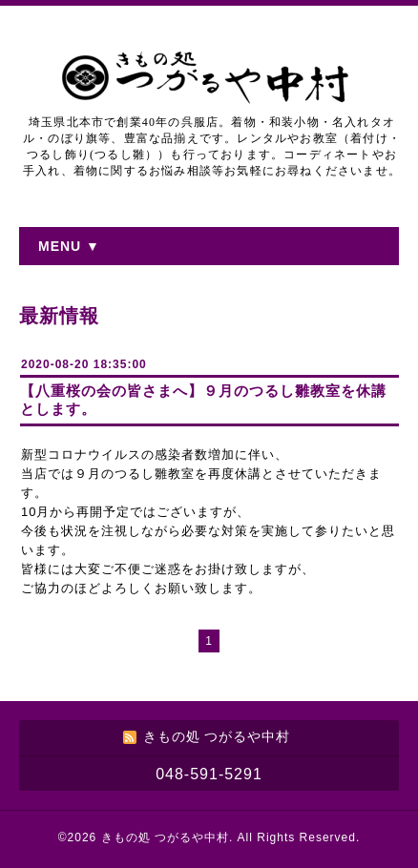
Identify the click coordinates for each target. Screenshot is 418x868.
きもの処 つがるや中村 (165, 837)
